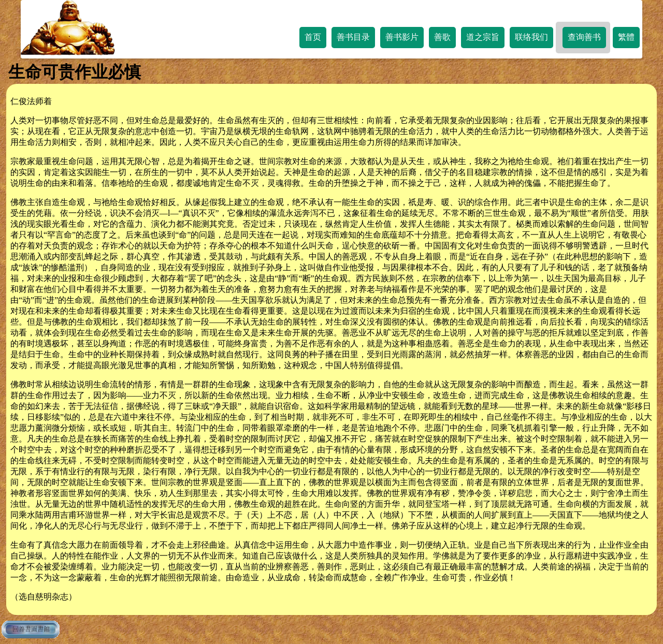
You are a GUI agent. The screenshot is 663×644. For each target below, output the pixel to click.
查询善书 (584, 37)
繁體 (626, 37)
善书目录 (353, 37)
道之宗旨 (483, 37)
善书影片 (402, 37)
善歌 (442, 37)
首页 (313, 37)
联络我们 (531, 37)
